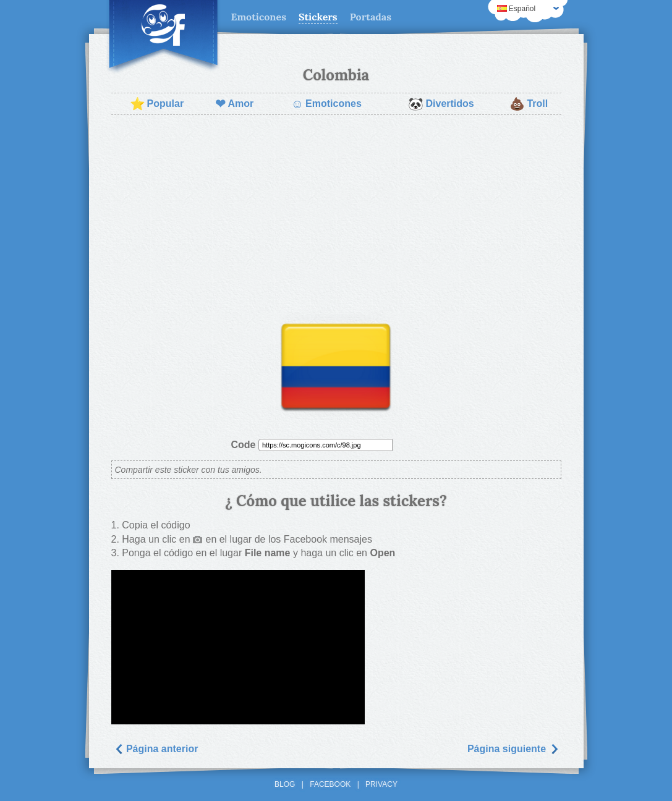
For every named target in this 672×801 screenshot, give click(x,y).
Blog (285, 784)
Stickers (318, 17)
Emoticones (259, 17)
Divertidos (441, 104)
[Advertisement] (336, 214)
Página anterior (156, 749)
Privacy (381, 784)
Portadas (371, 17)
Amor (234, 104)
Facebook (330, 784)
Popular (157, 104)
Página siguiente (513, 749)
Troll (529, 104)
